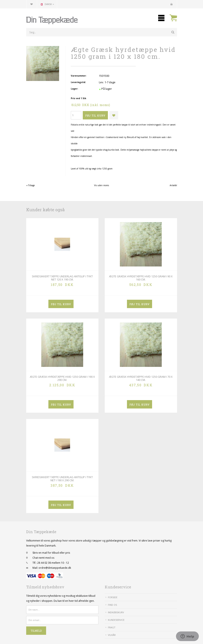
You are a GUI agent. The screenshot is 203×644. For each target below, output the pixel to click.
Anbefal (173, 185)
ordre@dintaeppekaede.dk (55, 568)
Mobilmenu (161, 18)
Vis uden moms (101, 185)
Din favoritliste (32, 4)
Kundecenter (172, 4)
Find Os (112, 605)
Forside (113, 597)
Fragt (112, 627)
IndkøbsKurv (116, 612)
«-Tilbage (30, 185)
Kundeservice (116, 620)
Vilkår (112, 635)
